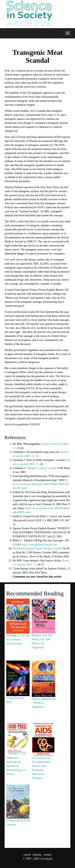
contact (47, 855)
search (27, 855)
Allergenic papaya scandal (41, 468)
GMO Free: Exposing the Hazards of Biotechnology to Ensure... (18, 757)
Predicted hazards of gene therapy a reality (38, 548)
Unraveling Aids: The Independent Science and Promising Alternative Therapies (43, 759)
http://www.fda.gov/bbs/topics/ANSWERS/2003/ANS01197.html (41, 484)
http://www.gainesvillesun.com (40, 544)
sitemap (37, 855)
